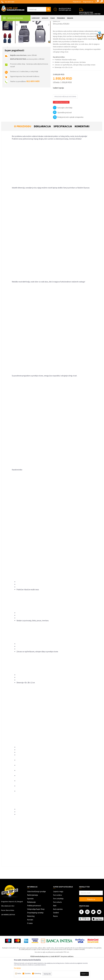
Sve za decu (58, 916)
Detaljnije (17, 968)
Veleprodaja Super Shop (36, 930)
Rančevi (50, 22)
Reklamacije (31, 923)
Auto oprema (58, 930)
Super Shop (17, 22)
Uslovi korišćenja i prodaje (36, 913)
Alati (55, 927)
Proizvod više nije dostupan (65, 118)
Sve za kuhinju (58, 920)
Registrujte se (88, 2)
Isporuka (30, 920)
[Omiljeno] (97, 2)
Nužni (19, 974)
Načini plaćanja (32, 916)
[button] (39, 9)
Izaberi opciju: (58, 109)
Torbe (44, 22)
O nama (30, 944)
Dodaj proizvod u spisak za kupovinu (68, 138)
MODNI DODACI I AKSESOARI (32, 22)
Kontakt (30, 941)
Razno (55, 937)
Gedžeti (56, 934)
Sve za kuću (57, 923)
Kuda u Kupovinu (7, 22)
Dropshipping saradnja (35, 934)
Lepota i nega (58, 913)
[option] (7, 34)
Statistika (28, 974)
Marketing (31, 937)
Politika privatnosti (34, 927)
